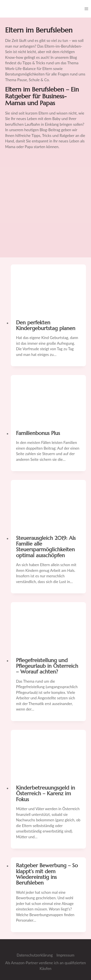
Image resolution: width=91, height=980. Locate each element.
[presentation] (48, 289)
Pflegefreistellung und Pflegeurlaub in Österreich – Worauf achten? (47, 666)
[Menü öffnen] (86, 9)
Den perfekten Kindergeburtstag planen (46, 325)
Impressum (65, 955)
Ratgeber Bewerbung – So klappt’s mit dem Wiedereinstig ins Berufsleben (47, 874)
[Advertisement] (45, 206)
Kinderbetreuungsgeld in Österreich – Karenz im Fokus (46, 794)
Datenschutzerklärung (35, 955)
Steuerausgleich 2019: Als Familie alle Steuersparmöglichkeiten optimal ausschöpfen (46, 547)
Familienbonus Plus (38, 433)
